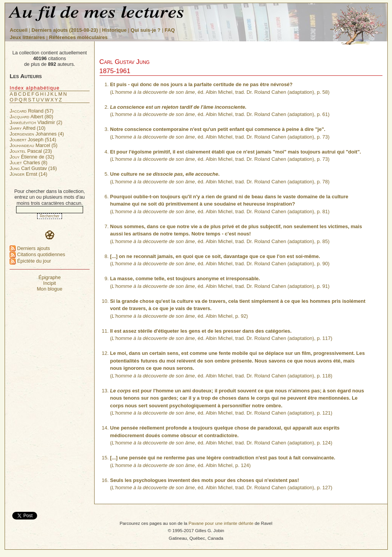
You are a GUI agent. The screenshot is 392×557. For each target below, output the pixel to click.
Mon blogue (50, 289)
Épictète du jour (30, 261)
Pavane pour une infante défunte (221, 523)
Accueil (19, 30)
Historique (114, 30)
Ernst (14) (28, 174)
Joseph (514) (33, 140)
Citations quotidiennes (37, 254)
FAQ (170, 30)
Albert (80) (31, 117)
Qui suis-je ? (145, 30)
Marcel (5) (33, 145)
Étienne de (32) (32, 157)
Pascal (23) (31, 151)
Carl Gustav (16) (33, 168)
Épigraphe (49, 277)
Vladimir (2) (36, 122)
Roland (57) (31, 111)
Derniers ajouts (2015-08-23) (65, 30)
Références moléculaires (78, 37)
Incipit (50, 283)
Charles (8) (28, 163)
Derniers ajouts (30, 248)
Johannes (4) (37, 134)
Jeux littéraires (28, 37)
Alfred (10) (28, 128)
